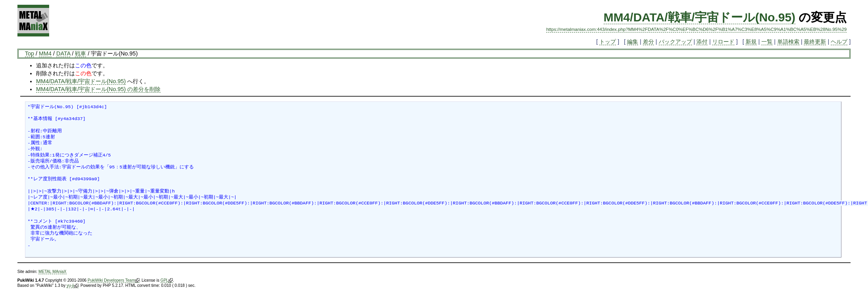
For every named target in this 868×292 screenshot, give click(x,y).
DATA (63, 53)
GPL (167, 281)
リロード (723, 42)
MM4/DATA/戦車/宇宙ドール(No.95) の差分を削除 (98, 89)
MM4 (45, 53)
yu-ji (72, 286)
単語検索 (788, 42)
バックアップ (675, 42)
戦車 (80, 53)
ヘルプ (839, 42)
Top (30, 53)
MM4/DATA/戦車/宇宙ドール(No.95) (700, 17)
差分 (648, 42)
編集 (633, 42)
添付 (702, 42)
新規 (751, 42)
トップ (608, 42)
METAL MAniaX (53, 272)
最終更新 (815, 42)
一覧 (767, 42)
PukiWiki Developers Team (114, 281)
